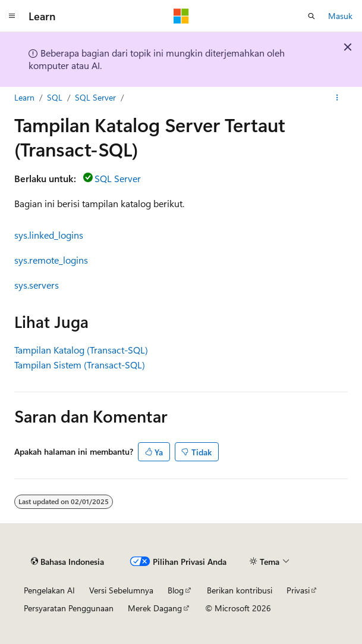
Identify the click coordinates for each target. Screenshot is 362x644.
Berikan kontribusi (240, 590)
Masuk (340, 16)
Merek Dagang (155, 608)
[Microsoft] (181, 16)
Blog (176, 590)
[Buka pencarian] (311, 16)
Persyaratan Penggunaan (69, 608)
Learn (24, 97)
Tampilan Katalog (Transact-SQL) (81, 350)
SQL (55, 97)
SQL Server (95, 97)
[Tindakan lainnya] (337, 98)
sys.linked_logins (49, 235)
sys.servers (37, 285)
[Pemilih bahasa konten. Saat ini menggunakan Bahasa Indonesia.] (67, 562)
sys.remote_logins (51, 260)
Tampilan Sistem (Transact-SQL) (80, 365)
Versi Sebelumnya (121, 590)
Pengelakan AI (49, 590)
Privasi (298, 590)
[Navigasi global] (12, 16)
